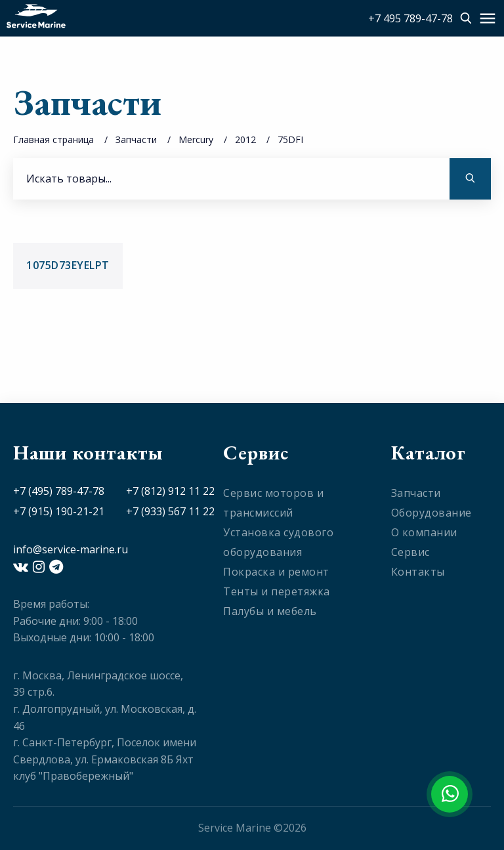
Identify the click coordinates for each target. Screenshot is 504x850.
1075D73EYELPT (68, 265)
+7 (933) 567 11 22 (170, 511)
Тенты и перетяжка (277, 591)
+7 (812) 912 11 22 (170, 491)
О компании (424, 532)
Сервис (410, 552)
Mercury (196, 139)
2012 (245, 139)
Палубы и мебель (270, 611)
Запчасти (136, 139)
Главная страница (53, 139)
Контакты (418, 572)
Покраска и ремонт (276, 572)
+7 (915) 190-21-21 (59, 511)
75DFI (290, 139)
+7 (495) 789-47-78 (59, 491)
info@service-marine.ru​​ (71, 549)
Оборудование (431, 513)
